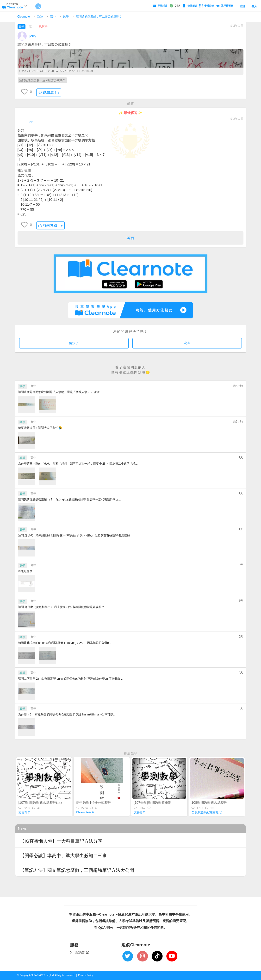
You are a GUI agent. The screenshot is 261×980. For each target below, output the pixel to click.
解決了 (74, 343)
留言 (130, 238)
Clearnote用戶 (85, 812)
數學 (66, 17)
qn (31, 122)
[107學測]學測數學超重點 (152, 803)
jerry (33, 36)
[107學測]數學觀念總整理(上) (40, 803)
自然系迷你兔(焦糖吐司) (207, 812)
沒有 (187, 343)
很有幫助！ (51, 225)
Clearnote (24, 17)
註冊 (243, 6)
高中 (53, 17)
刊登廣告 (81, 952)
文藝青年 (24, 812)
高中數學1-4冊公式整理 (93, 803)
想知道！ (49, 92)
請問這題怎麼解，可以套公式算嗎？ (99, 17)
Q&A (40, 17)
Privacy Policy (86, 975)
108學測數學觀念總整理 (209, 803)
